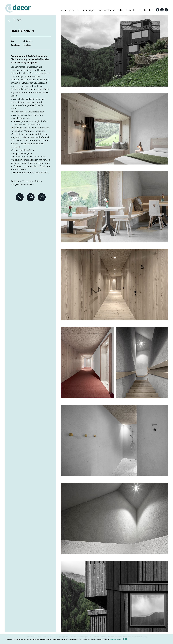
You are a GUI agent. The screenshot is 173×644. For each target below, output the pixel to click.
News (63, 10)
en (151, 10)
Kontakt (131, 10)
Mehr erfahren (116, 639)
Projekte (74, 10)
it (141, 10)
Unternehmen (107, 10)
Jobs (120, 10)
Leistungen (89, 10)
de (146, 10)
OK (125, 639)
